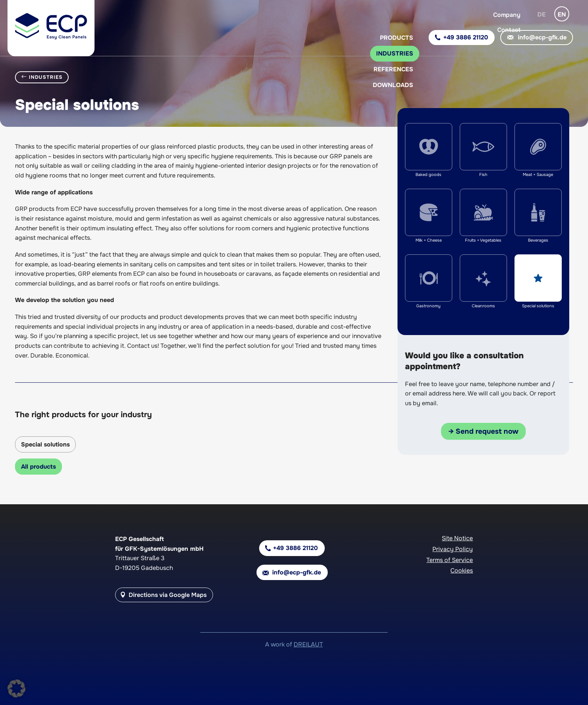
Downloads (393, 85)
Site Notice (457, 538)
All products (38, 467)
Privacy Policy (453, 549)
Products (397, 38)
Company (507, 15)
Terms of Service (450, 560)
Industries (395, 53)
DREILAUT (308, 644)
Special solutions (45, 444)
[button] (16, 688)
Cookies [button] (462, 570)
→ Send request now (483, 431)
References (393, 69)
